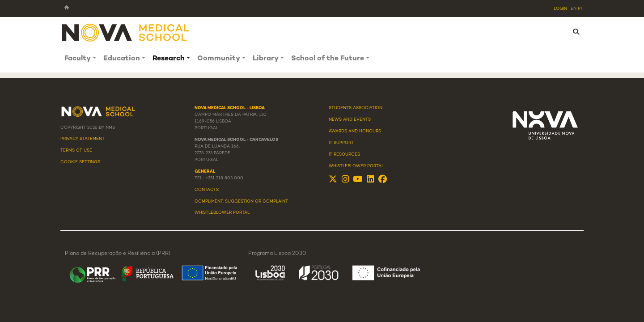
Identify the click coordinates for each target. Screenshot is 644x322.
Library (266, 59)
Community (219, 59)
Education (122, 59)
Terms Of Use (76, 151)
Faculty (78, 59)
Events (362, 120)
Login (560, 9)
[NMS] (126, 32)
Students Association (356, 108)
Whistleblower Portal (356, 166)
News (335, 120)
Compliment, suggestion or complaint (241, 202)
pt (580, 9)
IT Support (341, 143)
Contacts (207, 190)
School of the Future (328, 59)
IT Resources (344, 155)
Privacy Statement (83, 139)
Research (169, 59)
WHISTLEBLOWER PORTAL (222, 213)
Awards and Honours (355, 131)
